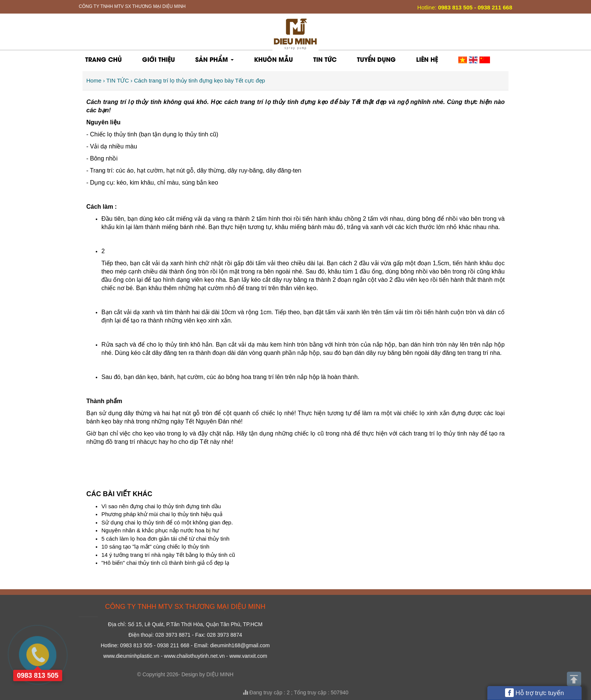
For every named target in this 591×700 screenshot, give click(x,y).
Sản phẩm (214, 59)
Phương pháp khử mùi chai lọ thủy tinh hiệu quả (162, 514)
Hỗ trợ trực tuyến (535, 693)
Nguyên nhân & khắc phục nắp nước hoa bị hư (160, 530)
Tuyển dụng (376, 59)
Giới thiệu (158, 59)
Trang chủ (103, 59)
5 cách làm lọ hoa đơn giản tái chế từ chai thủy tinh (165, 539)
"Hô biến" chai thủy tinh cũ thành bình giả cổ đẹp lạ (165, 563)
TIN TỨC (325, 59)
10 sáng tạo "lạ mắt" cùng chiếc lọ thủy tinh (155, 546)
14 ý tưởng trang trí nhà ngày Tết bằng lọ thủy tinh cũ (168, 555)
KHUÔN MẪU (273, 59)
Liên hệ (427, 59)
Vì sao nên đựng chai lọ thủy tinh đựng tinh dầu (161, 506)
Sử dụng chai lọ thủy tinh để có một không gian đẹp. (167, 522)
